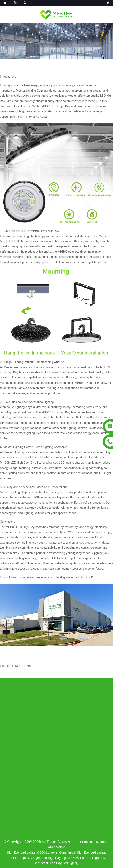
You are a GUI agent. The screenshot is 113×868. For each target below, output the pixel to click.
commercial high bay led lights (82, 852)
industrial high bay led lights (56, 863)
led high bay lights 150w (60, 858)
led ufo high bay (93, 858)
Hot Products (84, 842)
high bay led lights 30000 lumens (32, 852)
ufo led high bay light (24, 858)
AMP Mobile (57, 847)
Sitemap (102, 842)
